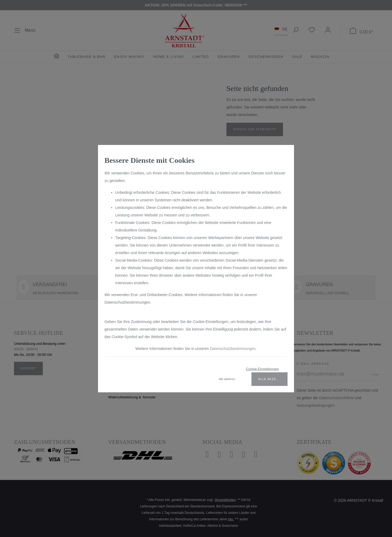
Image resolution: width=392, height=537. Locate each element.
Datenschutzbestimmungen (233, 348)
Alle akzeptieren (273, 379)
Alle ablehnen (227, 379)
